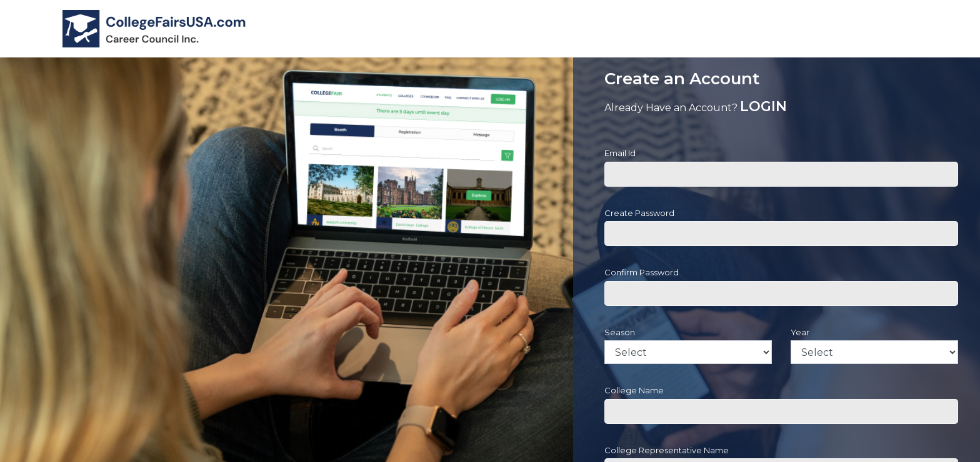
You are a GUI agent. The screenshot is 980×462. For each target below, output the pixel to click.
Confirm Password (642, 272)
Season (620, 332)
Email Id (620, 153)
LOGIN (763, 106)
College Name (634, 390)
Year (800, 332)
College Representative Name (667, 450)
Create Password (639, 213)
